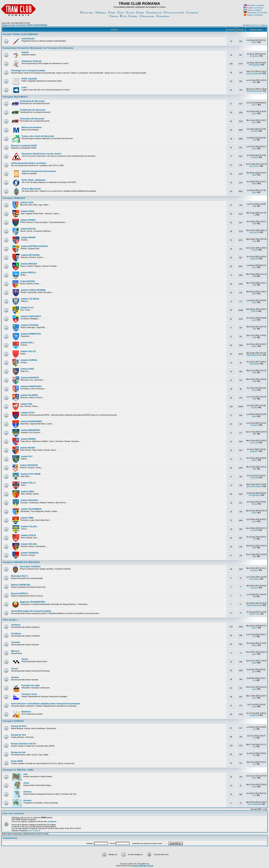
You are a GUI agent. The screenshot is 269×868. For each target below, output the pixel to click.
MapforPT (254, 451)
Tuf (255, 215)
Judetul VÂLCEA (29, 544)
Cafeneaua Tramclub (31, 61)
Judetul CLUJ (27, 308)
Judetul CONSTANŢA (31, 316)
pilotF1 (255, 346)
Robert (255, 628)
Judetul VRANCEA (30, 553)
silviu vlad (255, 443)
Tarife (112, 13)
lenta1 (254, 513)
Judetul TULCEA (29, 527)
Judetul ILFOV (28, 413)
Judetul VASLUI (28, 535)
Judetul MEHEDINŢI (30, 430)
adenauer (255, 570)
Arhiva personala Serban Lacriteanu (29, 163)
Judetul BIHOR (28, 238)
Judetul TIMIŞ (27, 518)
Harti (121, 13)
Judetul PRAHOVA (29, 465)
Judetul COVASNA (30, 325)
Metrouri (15, 651)
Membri (114, 16)
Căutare (133, 16)
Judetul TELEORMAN (31, 509)
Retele (140, 13)
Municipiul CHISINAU (30, 567)
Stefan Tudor (255, 614)
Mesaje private (147, 16)
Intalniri (25, 52)
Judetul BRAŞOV (29, 264)
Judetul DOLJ (27, 343)
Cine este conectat (13, 814)
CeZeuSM (255, 478)
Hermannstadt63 (255, 804)
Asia (25, 774)
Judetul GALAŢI (28, 351)
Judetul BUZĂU (27, 281)
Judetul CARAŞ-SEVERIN (33, 290)
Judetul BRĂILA (28, 273)
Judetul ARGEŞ (28, 220)
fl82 (255, 596)
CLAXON (255, 131)
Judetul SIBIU (27, 492)
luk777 (254, 105)
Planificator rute (154, 13)
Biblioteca (101, 13)
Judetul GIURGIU (29, 360)
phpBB (130, 864)
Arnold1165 (254, 715)
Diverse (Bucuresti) (31, 189)
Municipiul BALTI (19, 576)
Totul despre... (11, 620)
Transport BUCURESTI (15, 97)
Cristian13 (255, 425)
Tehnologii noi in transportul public (28, 71)
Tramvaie (15, 642)
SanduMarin (255, 364)
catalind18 (254, 259)
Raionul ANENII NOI (21, 585)
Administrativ (28, 39)
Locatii (130, 13)
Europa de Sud (18, 752)
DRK (255, 548)
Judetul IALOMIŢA (29, 395)
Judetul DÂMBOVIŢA (31, 334)
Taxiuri (25, 659)
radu (254, 140)
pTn (255, 636)
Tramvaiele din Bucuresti (32, 119)
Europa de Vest (18, 735)
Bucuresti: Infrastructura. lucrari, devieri (41, 154)
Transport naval (29, 694)
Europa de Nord (19, 726)
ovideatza (52, 821)
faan (255, 241)
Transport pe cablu (30, 685)
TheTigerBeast (255, 65)
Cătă (255, 276)
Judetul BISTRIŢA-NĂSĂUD (34, 246)
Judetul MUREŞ (28, 439)
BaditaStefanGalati (255, 91)
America (27, 792)
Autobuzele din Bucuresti (32, 101)
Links (24, 87)
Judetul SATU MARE (31, 474)
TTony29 (254, 250)
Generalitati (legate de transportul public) (31, 611)
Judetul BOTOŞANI (30, 255)
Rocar (255, 390)
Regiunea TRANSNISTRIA (33, 602)
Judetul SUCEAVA (29, 500)
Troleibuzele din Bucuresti (33, 110)
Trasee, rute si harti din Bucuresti (38, 136)
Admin (255, 42)
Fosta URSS (17, 761)
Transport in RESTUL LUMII (18, 770)
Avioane (15, 677)
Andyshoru (255, 56)
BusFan (254, 311)
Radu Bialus (255, 579)
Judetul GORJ (27, 369)
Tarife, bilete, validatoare (33, 180)
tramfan (255, 408)
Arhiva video (87, 13)
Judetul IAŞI (26, 404)
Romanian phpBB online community (142, 866)
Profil (123, 16)
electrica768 (255, 232)
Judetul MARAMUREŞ (31, 421)
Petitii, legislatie (29, 79)
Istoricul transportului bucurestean (39, 171)
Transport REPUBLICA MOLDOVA (21, 562)
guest (255, 114)
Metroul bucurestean (32, 127)
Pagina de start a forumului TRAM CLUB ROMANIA (25, 25)
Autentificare (163, 16)
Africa (26, 783)
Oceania (27, 801)
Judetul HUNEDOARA (31, 386)
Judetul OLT (27, 456)
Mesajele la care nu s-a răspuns (255, 25)
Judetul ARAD (27, 211)
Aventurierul (255, 166)
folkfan (254, 184)
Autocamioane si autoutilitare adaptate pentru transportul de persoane (45, 704)
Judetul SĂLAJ (28, 483)
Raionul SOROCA (20, 594)
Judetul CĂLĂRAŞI (30, 299)
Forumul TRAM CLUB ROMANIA (20, 34)
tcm (255, 680)
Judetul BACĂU (28, 229)
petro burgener (34, 830)
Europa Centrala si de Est (23, 744)
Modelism (26, 712)
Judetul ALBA (27, 202)
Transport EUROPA (13, 721)
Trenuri (14, 669)
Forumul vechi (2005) (174, 13)
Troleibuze (16, 634)
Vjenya (255, 504)
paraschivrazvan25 (254, 74)
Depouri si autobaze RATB (24, 146)
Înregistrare (192, 13)
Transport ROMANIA (14, 198)
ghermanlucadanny (255, 486)
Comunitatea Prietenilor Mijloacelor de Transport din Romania (38, 48)
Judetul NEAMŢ (28, 448)
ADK (255, 82)
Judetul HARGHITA (30, 378)
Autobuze (16, 625)
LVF (255, 539)
